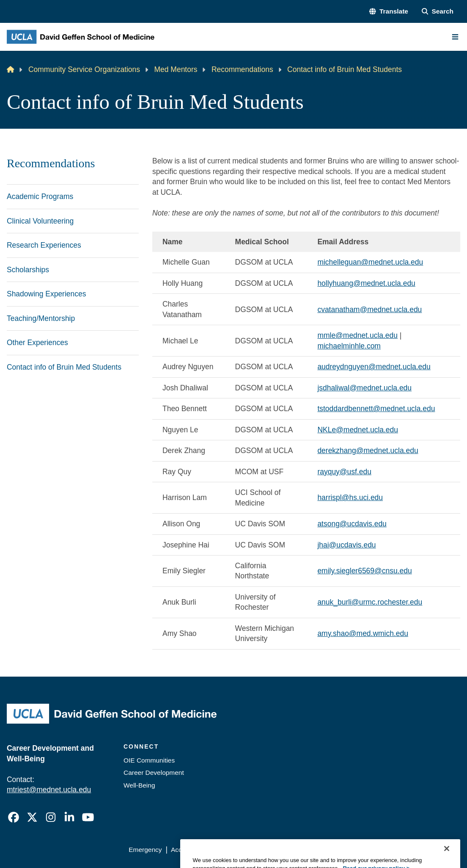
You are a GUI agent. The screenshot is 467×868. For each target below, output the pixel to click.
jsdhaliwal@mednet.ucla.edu (364, 388)
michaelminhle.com (349, 346)
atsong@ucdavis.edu (352, 524)
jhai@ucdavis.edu (346, 545)
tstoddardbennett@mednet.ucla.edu (376, 409)
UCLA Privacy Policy (246, 850)
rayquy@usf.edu (344, 472)
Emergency (145, 850)
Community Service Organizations (84, 69)
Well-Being (139, 785)
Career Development (154, 773)
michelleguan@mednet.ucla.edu (370, 262)
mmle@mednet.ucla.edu (357, 335)
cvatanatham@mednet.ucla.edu (369, 310)
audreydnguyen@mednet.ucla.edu (374, 367)
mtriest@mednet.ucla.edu (49, 790)
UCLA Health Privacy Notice (325, 850)
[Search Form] (438, 11)
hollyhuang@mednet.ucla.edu (366, 283)
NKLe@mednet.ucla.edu (358, 430)
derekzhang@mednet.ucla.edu (368, 451)
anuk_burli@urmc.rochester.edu (370, 602)
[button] (389, 11)
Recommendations (242, 69)
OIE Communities (149, 760)
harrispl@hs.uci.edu (350, 498)
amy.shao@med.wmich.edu (363, 633)
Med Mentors (176, 69)
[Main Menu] (455, 37)
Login (383, 850)
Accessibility (189, 850)
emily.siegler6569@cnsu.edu (364, 571)
